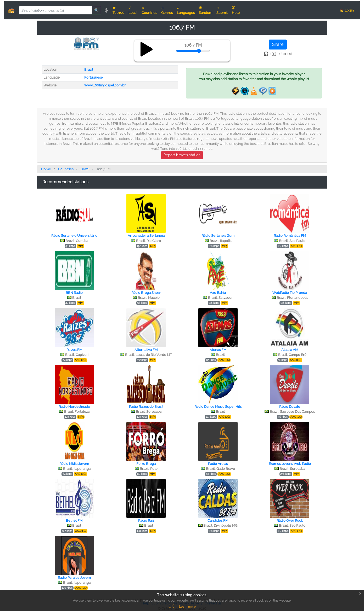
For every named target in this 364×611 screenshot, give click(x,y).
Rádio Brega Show (146, 293)
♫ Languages (186, 10)
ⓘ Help (236, 10)
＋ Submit (222, 10)
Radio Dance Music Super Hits (218, 407)
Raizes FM (74, 350)
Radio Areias (218, 464)
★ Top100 (118, 10)
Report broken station (182, 155)
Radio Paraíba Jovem (74, 578)
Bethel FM (74, 521)
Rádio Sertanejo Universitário (74, 236)
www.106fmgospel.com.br (105, 85)
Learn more (187, 607)
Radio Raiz (146, 521)
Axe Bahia (218, 293)
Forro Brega (146, 464)
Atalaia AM (290, 350)
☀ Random (206, 10)
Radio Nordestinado (74, 407)
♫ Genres (167, 10)
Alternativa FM (146, 350)
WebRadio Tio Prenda (290, 293)
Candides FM (218, 521)
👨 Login (347, 10)
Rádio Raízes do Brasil (146, 407)
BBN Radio (74, 293)
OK (171, 606)
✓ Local (133, 10)
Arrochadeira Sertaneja (146, 236)
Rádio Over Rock (290, 521)
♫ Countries (149, 10)
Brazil (89, 70)
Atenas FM (218, 350)
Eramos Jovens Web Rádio (290, 464)
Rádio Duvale (290, 407)
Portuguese (94, 77)
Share (278, 44)
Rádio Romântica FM (290, 236)
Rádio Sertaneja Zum (218, 236)
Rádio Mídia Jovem (74, 464)
